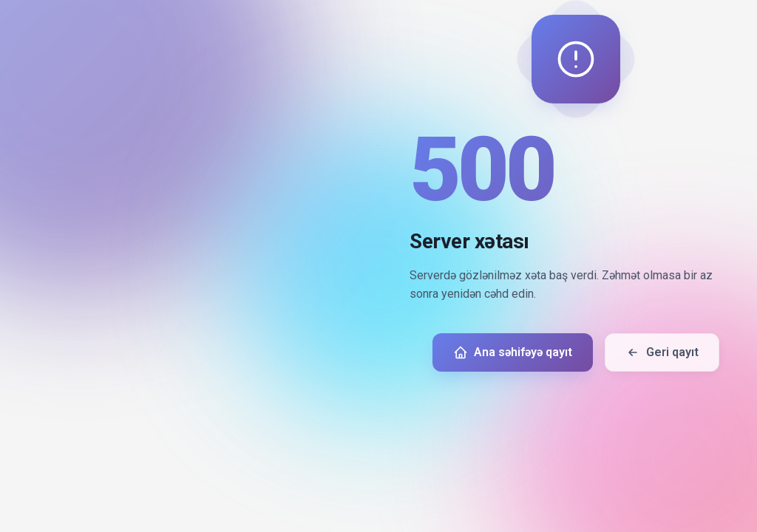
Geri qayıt (662, 352)
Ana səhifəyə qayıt (513, 352)
